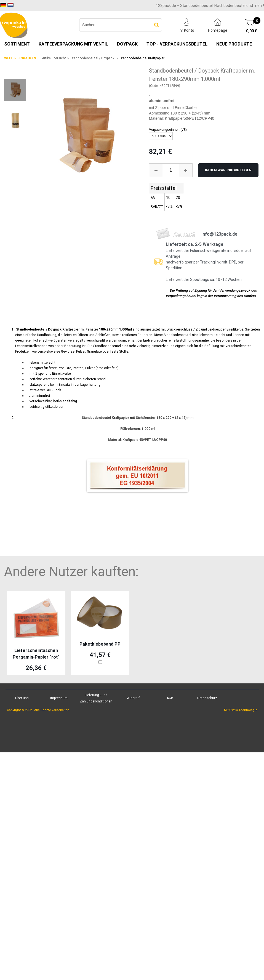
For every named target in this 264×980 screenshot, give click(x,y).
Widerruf (133, 698)
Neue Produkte (234, 44)
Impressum (59, 698)
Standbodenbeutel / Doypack (93, 58)
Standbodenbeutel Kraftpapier (142, 58)
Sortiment (17, 44)
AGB (170, 698)
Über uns (22, 698)
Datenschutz (207, 698)
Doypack (127, 44)
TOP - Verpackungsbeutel (177, 44)
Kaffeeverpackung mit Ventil (73, 44)
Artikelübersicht (54, 58)
